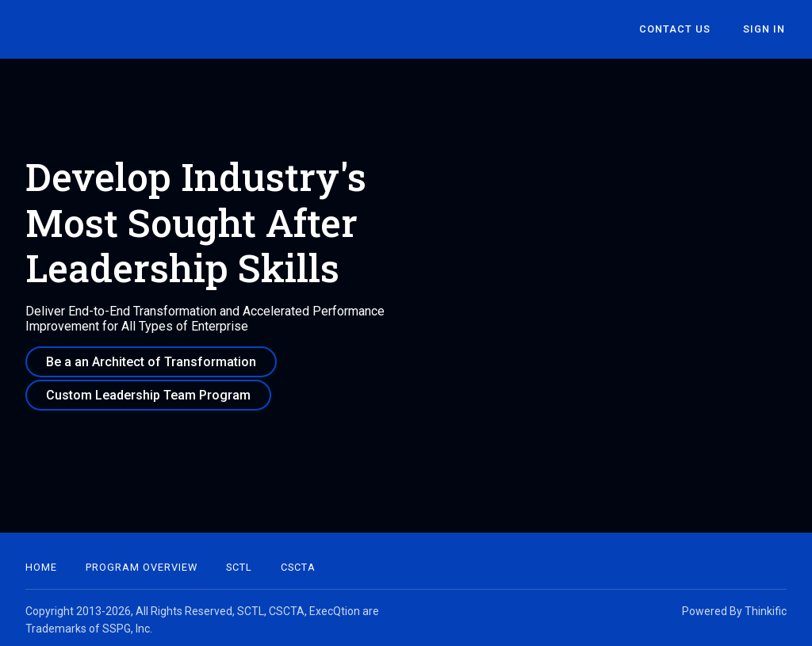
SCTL (239, 563)
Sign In (766, 30)
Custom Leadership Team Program (148, 393)
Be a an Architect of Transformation (151, 362)
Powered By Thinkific (734, 607)
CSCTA (298, 563)
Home (41, 563)
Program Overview (142, 563)
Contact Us (680, 30)
